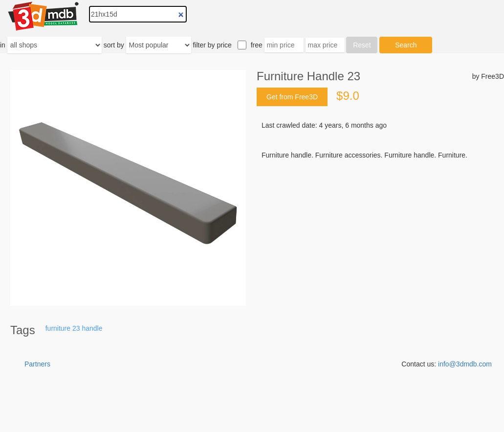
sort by (114, 45)
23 (76, 328)
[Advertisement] (380, 234)
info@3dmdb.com (465, 364)
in (3, 45)
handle (92, 328)
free (257, 45)
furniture (58, 328)
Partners (37, 364)
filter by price (212, 45)
